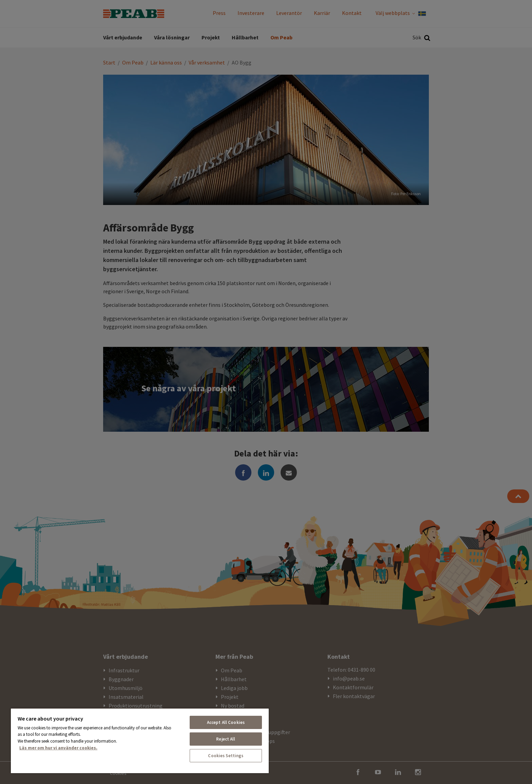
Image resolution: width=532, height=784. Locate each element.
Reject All (226, 739)
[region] (140, 741)
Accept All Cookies (226, 722)
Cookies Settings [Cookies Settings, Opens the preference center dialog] (226, 756)
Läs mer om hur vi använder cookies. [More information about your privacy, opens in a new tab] (58, 748)
